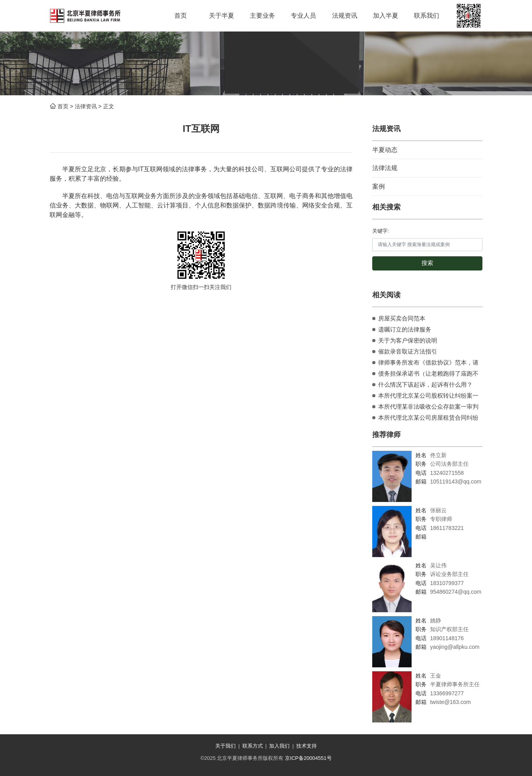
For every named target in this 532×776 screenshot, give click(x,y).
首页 (63, 106)
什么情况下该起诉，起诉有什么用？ (425, 384)
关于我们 (225, 746)
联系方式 (253, 746)
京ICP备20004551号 (308, 758)
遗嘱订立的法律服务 (405, 329)
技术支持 (307, 746)
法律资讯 (86, 106)
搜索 (427, 263)
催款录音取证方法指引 (408, 351)
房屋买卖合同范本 (402, 318)
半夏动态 (385, 150)
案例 (379, 186)
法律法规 (385, 168)
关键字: (381, 231)
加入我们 (279, 746)
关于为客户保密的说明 (408, 340)
